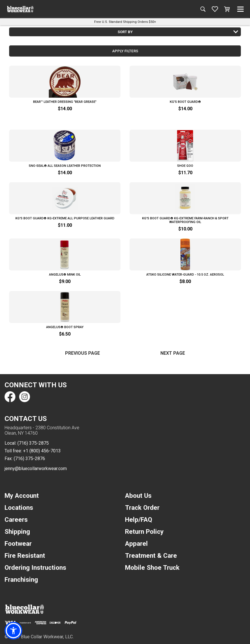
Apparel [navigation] (136, 543)
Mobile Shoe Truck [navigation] (152, 567)
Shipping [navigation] (17, 531)
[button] (13, 631)
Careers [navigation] (16, 519)
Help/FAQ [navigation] (139, 519)
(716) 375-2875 (33, 443)
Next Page (173, 353)
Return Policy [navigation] (144, 531)
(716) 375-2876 (29, 459)
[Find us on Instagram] (24, 397)
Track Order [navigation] (142, 507)
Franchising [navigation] (21, 579)
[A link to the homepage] (20, 9)
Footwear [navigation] (18, 543)
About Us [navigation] (138, 495)
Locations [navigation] (19, 507)
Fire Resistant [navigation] (25, 555)
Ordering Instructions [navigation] (35, 567)
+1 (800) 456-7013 (42, 451)
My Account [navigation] (22, 495)
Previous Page (82, 353)
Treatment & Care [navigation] (151, 555)
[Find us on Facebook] (10, 397)
